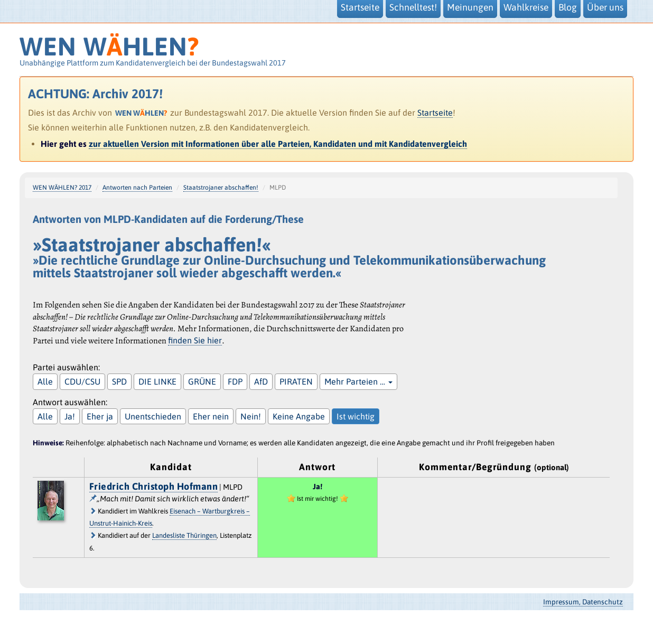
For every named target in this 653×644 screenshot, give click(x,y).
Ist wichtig (356, 416)
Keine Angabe (299, 416)
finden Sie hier (195, 340)
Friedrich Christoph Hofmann (154, 486)
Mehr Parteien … (358, 381)
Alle (45, 381)
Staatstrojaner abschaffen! (221, 188)
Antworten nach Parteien (137, 188)
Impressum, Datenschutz (583, 602)
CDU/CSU (82, 381)
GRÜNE (202, 381)
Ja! (70, 416)
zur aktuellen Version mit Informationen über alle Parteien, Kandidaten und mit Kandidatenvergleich (278, 144)
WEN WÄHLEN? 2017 (62, 188)
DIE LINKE (157, 381)
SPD (119, 381)
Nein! (251, 416)
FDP (235, 381)
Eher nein (211, 416)
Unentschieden (153, 416)
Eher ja (100, 416)
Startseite (435, 113)
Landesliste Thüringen (184, 535)
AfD (261, 381)
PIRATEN (296, 381)
